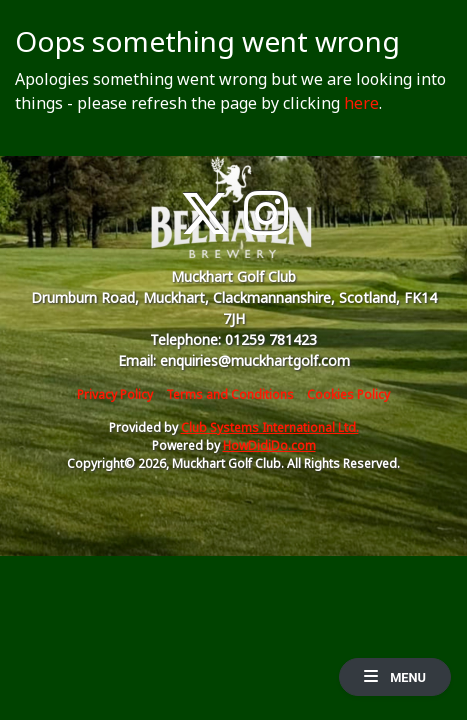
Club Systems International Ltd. (270, 427)
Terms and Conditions (230, 394)
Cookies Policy (348, 394)
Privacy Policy (115, 394)
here (361, 103)
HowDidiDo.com (269, 445)
